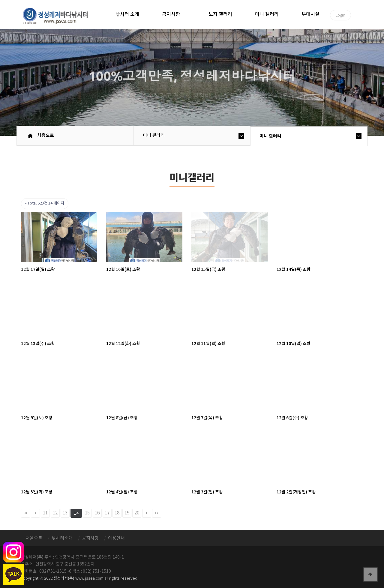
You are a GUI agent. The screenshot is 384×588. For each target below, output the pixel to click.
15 (87, 513)
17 (107, 513)
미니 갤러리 (267, 14)
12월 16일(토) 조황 (123, 270)
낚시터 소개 (127, 14)
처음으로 (46, 136)
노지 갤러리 (220, 14)
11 (45, 513)
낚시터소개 (62, 538)
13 (65, 513)
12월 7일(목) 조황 (207, 418)
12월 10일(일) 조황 (294, 344)
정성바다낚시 (59, 16)
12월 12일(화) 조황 (123, 344)
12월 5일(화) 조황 (37, 492)
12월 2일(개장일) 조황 (296, 492)
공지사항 (171, 14)
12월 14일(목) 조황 (294, 270)
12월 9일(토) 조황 (37, 418)
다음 (147, 513)
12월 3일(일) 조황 (207, 492)
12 (55, 513)
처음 (25, 513)
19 (127, 513)
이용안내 (116, 538)
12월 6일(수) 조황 (292, 418)
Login (340, 15)
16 (97, 513)
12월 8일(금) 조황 (122, 418)
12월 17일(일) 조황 (38, 270)
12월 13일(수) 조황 (38, 344)
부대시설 (310, 14)
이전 (35, 513)
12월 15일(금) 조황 (208, 270)
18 (117, 513)
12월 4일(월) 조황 (122, 492)
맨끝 (157, 513)
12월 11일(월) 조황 (208, 344)
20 (137, 513)
